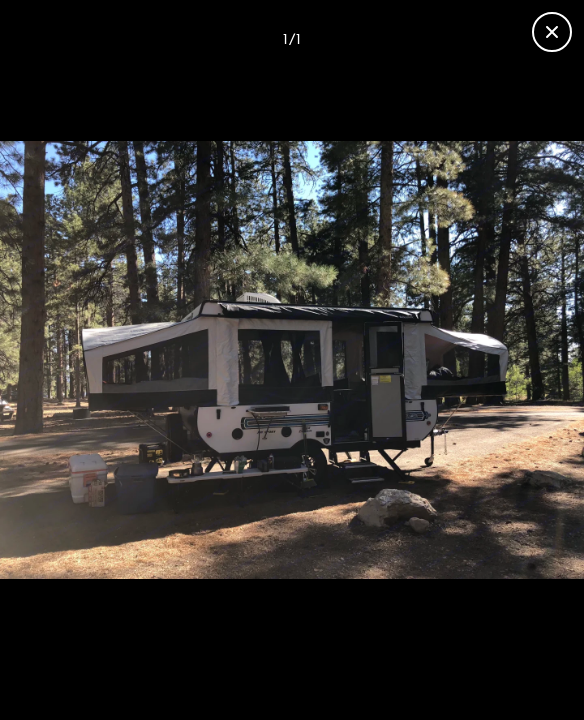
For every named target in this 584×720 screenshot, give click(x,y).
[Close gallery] (552, 32)
